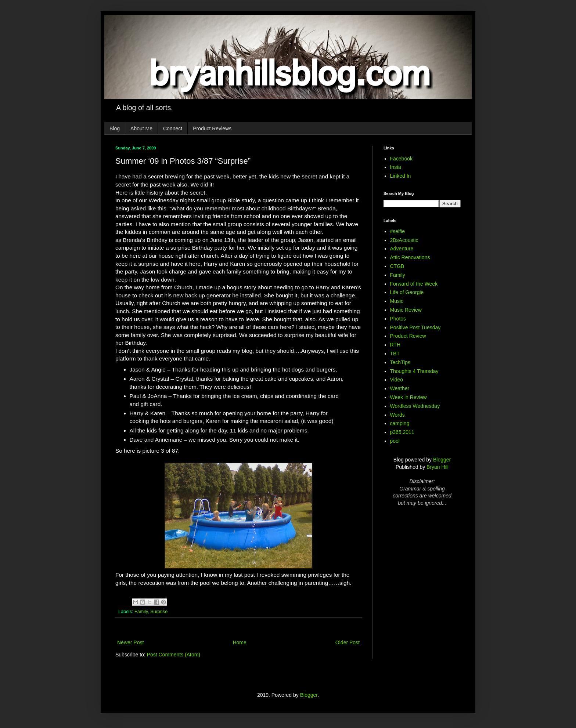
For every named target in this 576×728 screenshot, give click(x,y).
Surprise (159, 612)
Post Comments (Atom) (174, 655)
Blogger (442, 460)
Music (397, 301)
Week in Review (408, 397)
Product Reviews (212, 128)
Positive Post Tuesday (415, 327)
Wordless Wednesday (415, 406)
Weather (400, 388)
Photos (398, 319)
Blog (115, 128)
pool (395, 441)
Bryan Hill (438, 467)
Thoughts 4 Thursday (414, 371)
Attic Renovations (410, 257)
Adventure (402, 249)
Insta (396, 167)
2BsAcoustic (404, 240)
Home (239, 642)
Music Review (406, 310)
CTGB (397, 266)
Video (397, 380)
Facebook (401, 159)
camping (400, 423)
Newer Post (130, 642)
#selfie (397, 231)
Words (397, 415)
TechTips (400, 362)
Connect (173, 128)
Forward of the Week (414, 284)
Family (141, 612)
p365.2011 (402, 432)
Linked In (401, 176)
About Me (141, 128)
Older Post (348, 642)
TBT (395, 354)
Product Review (408, 336)
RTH (395, 345)
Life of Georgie (407, 292)
